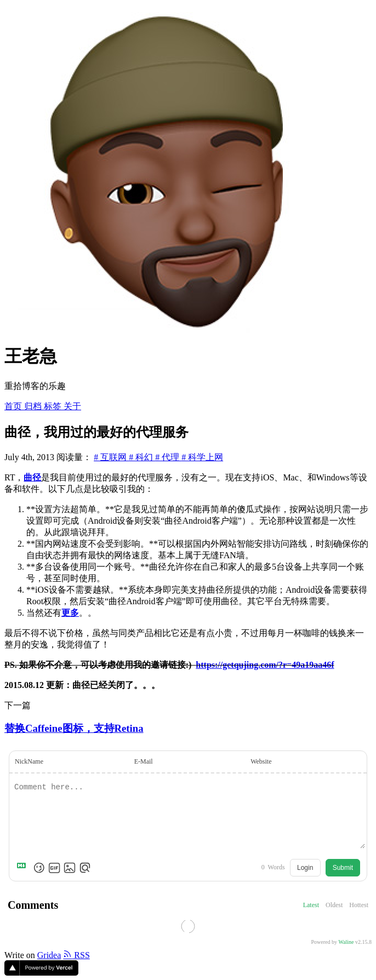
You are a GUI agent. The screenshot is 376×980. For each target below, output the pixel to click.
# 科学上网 (202, 457)
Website (261, 761)
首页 (14, 406)
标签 (54, 406)
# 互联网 (111, 457)
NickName (29, 761)
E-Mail (144, 761)
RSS (76, 955)
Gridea (49, 955)
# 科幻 (142, 457)
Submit (343, 868)
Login (305, 868)
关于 (72, 406)
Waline (346, 942)
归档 (34, 406)
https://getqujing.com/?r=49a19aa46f (265, 665)
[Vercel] (41, 973)
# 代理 (168, 457)
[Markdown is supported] (24, 868)
